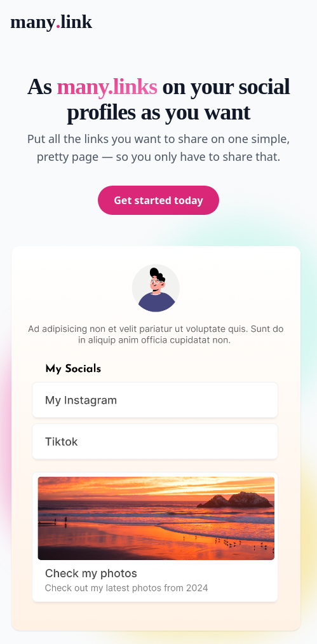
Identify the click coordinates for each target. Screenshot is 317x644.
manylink (51, 22)
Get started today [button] (158, 200)
